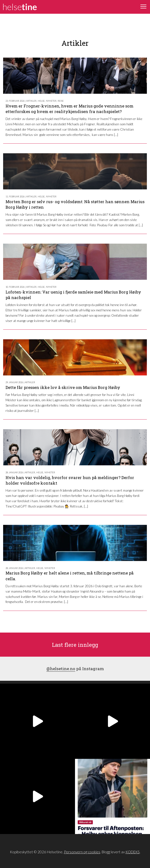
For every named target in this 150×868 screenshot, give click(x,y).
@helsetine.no (61, 669)
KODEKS (133, 852)
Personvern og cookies (82, 852)
